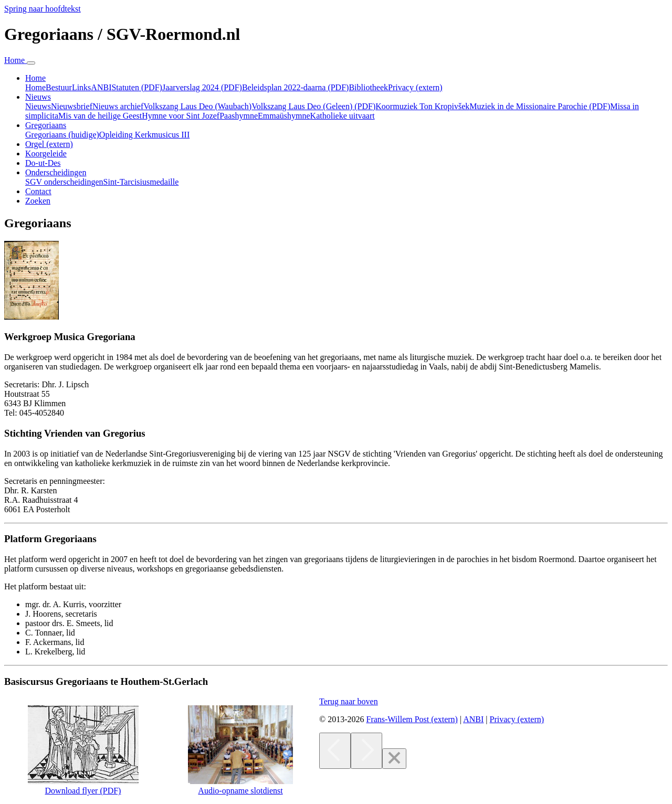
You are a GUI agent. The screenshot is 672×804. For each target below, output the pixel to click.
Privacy (415, 87)
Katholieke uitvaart (343, 116)
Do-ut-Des (43, 163)
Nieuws (38, 106)
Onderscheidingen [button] (56, 172)
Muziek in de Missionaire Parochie (540, 106)
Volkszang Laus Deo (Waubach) (197, 106)
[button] (349, 701)
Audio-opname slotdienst (240, 791)
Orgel (49, 144)
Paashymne (239, 116)
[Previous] (335, 751)
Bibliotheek (368, 87)
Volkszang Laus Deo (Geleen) (313, 106)
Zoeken (38, 201)
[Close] (394, 759)
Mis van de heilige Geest (100, 116)
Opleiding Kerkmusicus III (144, 135)
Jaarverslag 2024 (202, 87)
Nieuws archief (118, 106)
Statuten (136, 87)
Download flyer (83, 786)
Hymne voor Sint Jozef (181, 116)
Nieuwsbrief (72, 106)
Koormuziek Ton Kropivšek (422, 106)
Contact (38, 191)
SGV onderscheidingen (64, 182)
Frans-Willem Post (412, 719)
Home (35, 87)
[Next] (366, 751)
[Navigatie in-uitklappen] (31, 63)
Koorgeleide (46, 154)
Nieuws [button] (38, 97)
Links (81, 87)
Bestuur (59, 87)
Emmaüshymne (284, 116)
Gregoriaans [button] (46, 125)
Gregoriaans (62, 135)
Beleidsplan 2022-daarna (296, 87)
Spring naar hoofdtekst (43, 9)
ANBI (101, 87)
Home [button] (35, 78)
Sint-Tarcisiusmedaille (141, 182)
